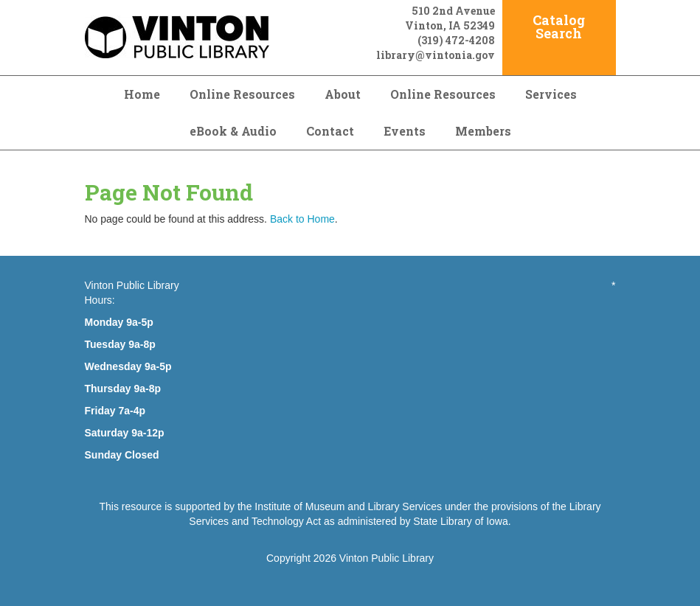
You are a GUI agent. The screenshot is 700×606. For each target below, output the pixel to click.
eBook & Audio (233, 131)
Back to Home (302, 219)
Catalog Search (559, 27)
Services (551, 94)
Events (405, 131)
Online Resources (242, 94)
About (343, 94)
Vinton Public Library (387, 558)
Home (142, 94)
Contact (330, 131)
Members (483, 131)
